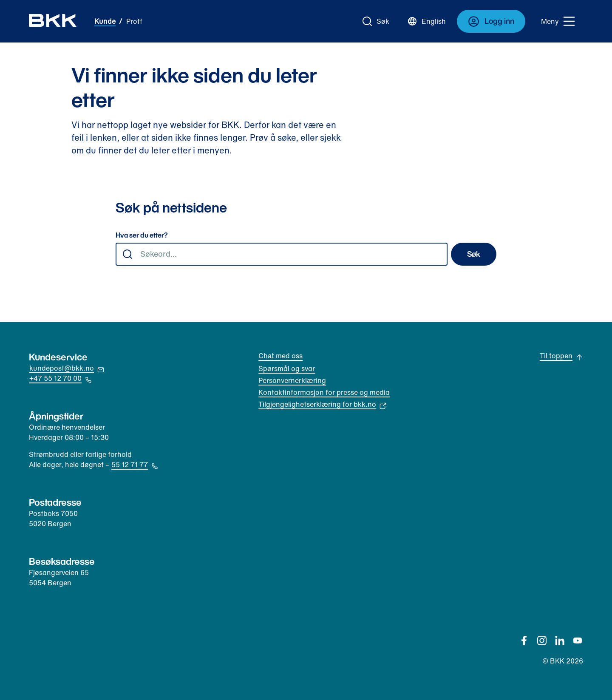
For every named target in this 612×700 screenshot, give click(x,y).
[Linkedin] (560, 640)
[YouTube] (578, 640)
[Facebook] (524, 640)
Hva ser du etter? (142, 236)
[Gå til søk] (376, 21)
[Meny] (558, 21)
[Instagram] (542, 640)
